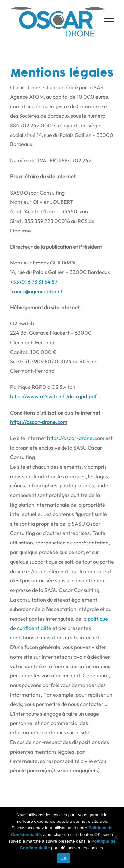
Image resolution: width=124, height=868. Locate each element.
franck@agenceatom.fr (37, 291)
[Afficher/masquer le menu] (109, 19)
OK (64, 858)
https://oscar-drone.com (39, 422)
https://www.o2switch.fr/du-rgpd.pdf (53, 396)
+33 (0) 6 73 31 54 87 (34, 282)
